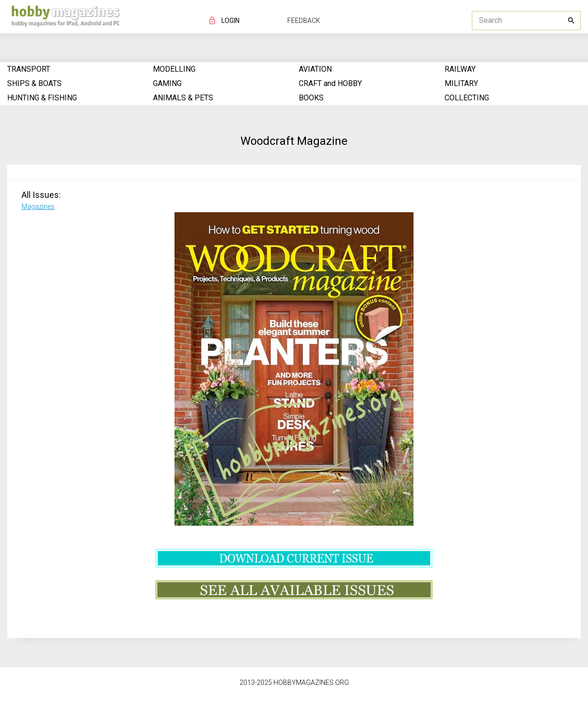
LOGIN (230, 21)
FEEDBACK (304, 21)
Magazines (38, 206)
